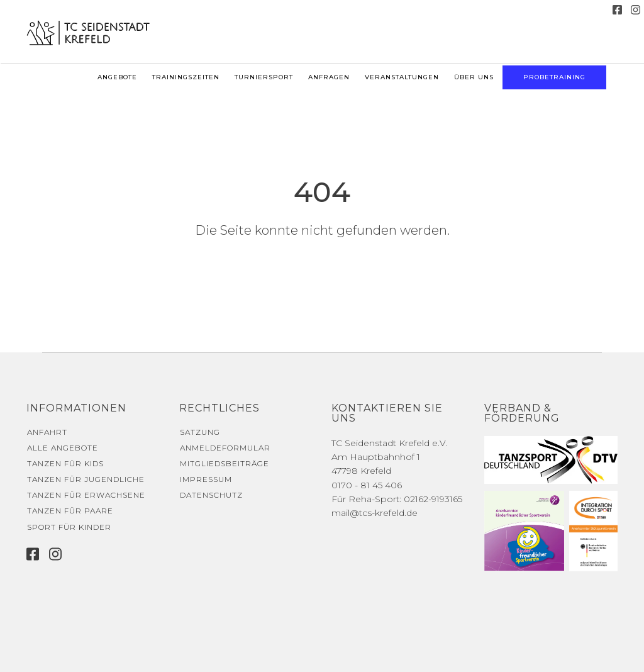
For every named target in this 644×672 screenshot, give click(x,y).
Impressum (206, 479)
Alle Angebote (63, 448)
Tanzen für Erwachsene (86, 495)
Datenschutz (211, 495)
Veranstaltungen (402, 77)
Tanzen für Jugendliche (86, 479)
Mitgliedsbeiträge (225, 463)
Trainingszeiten (186, 77)
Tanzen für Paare (70, 511)
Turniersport (264, 77)
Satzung (200, 432)
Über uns (474, 77)
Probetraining (554, 77)
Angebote (117, 77)
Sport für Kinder (69, 527)
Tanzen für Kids (65, 463)
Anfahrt (47, 432)
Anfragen (329, 77)
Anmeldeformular (225, 448)
